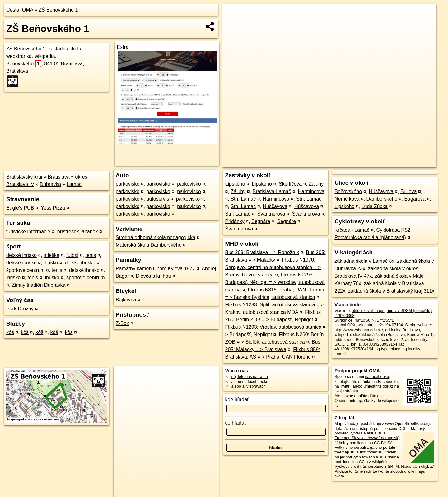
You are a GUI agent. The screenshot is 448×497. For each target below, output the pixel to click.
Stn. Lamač (243, 199)
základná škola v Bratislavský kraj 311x (391, 291)
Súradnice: (344, 320)
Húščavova (275, 206)
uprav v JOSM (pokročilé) (409, 311)
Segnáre (261, 221)
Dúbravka (50, 184)
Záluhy (316, 184)
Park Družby (20, 309)
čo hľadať (236, 423)
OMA (28, 10)
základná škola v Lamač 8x (364, 261)
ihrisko (51, 263)
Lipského (235, 184)
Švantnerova (271, 214)
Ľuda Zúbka (375, 206)
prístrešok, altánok (78, 232)
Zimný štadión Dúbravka (39, 285)
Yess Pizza (53, 208)
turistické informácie (28, 232)
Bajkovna (126, 300)
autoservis (158, 199)
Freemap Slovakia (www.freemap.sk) (367, 438)
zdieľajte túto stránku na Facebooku (366, 381)
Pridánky (235, 221)
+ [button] (233, 15)
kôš (10, 332)
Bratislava (58, 177)
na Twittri (342, 386)
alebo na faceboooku (250, 381)
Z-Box (122, 323)
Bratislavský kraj (24, 177)
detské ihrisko (21, 255)
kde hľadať (237, 399)
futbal (72, 255)
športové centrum (26, 270)
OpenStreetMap (331, 163)
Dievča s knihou (154, 276)
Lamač (74, 184)
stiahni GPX (345, 325)
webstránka (19, 56)
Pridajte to (343, 471)
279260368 (344, 316)
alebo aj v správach (249, 386)
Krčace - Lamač (352, 230)
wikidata (365, 325)
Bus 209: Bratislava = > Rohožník (262, 252)
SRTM (393, 466)
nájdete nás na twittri (250, 376)
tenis (91, 255)
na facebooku (377, 376)
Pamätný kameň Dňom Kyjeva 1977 (155, 269)
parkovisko (128, 184)
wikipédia (45, 56)
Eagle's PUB (20, 208)
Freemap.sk (363, 163)
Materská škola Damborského (149, 245)
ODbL (403, 428)
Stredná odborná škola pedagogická (156, 237)
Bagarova (415, 199)
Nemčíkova (347, 199)
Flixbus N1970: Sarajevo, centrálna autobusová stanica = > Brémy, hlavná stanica (273, 267)
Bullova (408, 191)
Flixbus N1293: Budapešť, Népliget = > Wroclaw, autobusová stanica (275, 282)
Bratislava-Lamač (272, 191)
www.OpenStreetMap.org (407, 423)
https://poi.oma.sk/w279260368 (409, 163)
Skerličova (290, 184)
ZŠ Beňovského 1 (58, 10)
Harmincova (311, 191)
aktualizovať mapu (368, 311)
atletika (51, 255)
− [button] (233, 24)
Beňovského (24, 64)
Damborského (382, 199)
